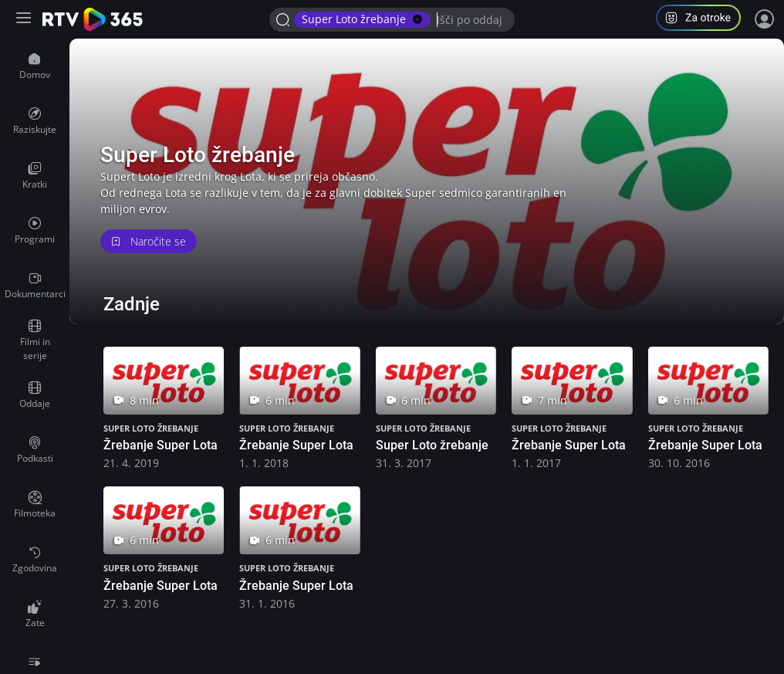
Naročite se (149, 241)
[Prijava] (765, 19)
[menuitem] (35, 66)
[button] (705, 20)
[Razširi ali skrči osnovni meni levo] (25, 20)
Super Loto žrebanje (151, 428)
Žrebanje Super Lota (161, 445)
